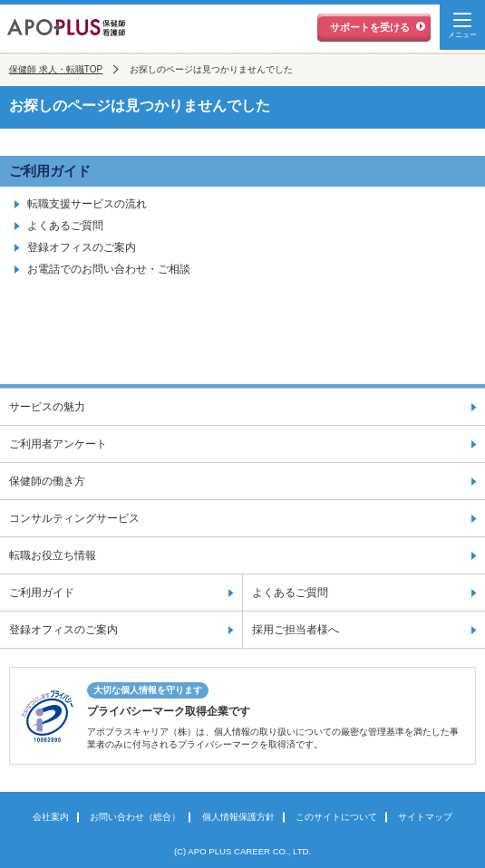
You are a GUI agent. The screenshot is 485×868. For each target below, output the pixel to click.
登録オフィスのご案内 (82, 247)
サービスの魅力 (47, 407)
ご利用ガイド (50, 171)
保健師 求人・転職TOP (56, 69)
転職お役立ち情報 (53, 555)
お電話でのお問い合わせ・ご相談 (109, 269)
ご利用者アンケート (58, 444)
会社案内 (51, 817)
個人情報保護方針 (238, 817)
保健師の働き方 (47, 481)
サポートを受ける (370, 27)
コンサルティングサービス (74, 518)
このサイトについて (336, 817)
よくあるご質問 (65, 226)
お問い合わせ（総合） (135, 817)
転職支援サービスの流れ (87, 204)
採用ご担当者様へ (296, 630)
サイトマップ (425, 817)
